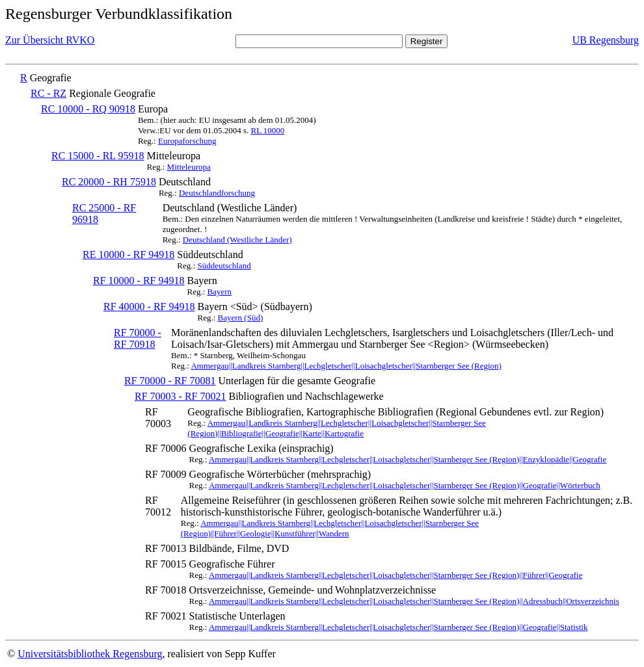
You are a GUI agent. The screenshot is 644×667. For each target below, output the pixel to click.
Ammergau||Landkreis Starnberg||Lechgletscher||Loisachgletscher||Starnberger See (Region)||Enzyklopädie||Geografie (408, 459)
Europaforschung (187, 141)
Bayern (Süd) (241, 318)
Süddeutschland (224, 266)
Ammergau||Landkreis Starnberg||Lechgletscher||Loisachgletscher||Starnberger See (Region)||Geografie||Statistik (398, 627)
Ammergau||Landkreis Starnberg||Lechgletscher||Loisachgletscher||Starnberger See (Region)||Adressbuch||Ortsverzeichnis (414, 601)
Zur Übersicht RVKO (50, 40)
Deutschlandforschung (217, 193)
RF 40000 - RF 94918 (149, 307)
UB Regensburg (606, 40)
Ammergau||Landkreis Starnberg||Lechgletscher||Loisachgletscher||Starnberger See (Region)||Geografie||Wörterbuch (405, 485)
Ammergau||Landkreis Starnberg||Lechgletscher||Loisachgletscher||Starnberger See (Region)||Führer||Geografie (396, 575)
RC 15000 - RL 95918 (98, 156)
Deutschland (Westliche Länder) (237, 240)
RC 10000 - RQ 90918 (88, 109)
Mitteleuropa (189, 167)
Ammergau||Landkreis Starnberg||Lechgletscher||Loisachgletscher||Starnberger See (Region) (346, 366)
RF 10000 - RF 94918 (139, 281)
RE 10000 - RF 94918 (128, 255)
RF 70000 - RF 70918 (138, 338)
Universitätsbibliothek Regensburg (90, 654)
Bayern (220, 292)
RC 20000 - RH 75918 (109, 182)
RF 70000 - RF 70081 (170, 381)
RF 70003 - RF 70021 (180, 396)
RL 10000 (267, 130)
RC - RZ (48, 93)
